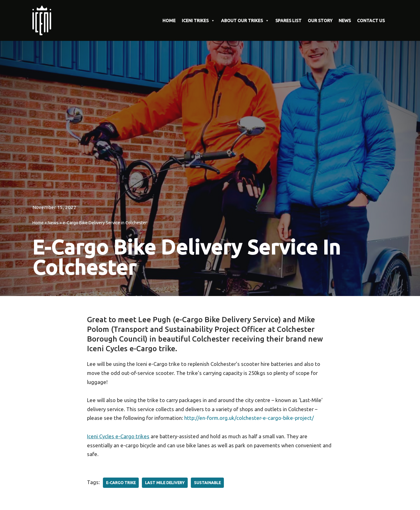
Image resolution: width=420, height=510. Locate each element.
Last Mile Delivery (165, 483)
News (53, 223)
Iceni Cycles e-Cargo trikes (118, 437)
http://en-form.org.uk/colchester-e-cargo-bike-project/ (251, 418)
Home (38, 223)
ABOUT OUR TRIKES (245, 21)
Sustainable (208, 483)
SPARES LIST (288, 21)
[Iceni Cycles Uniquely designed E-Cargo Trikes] (43, 20)
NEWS (345, 21)
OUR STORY (320, 21)
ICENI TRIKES (198, 21)
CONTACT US (371, 21)
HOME (169, 21)
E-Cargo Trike (121, 483)
